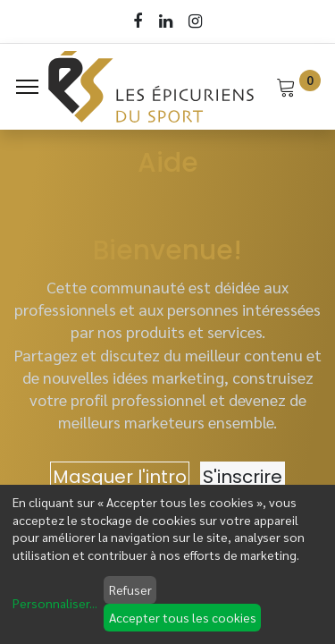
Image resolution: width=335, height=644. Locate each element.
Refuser (130, 589)
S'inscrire (243, 477)
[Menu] (27, 87)
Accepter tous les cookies (183, 617)
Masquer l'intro (120, 477)
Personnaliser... (55, 603)
